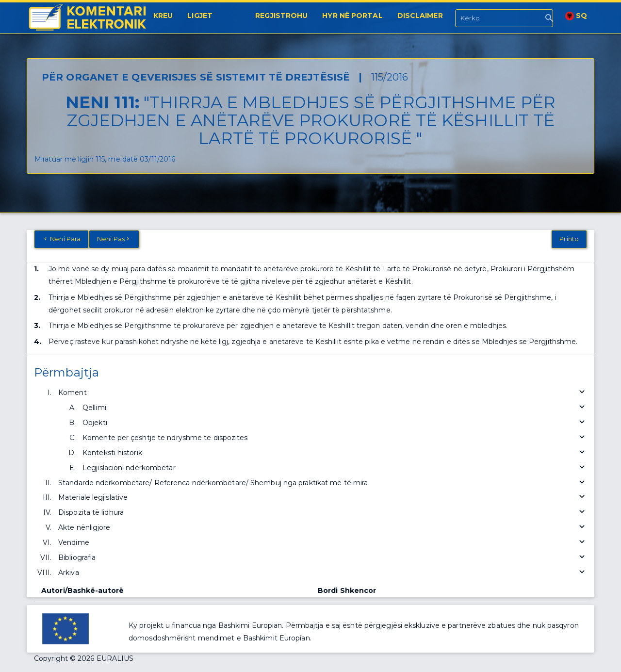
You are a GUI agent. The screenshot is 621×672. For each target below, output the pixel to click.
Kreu (163, 16)
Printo (569, 239)
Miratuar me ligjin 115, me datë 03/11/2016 (105, 159)
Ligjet (200, 16)
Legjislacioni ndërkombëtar (335, 468)
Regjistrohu (281, 16)
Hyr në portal (352, 16)
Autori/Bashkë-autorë (82, 590)
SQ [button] (576, 16)
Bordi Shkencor (347, 590)
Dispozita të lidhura (323, 513)
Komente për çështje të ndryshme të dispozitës (335, 438)
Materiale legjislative (323, 498)
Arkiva (323, 573)
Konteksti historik (335, 453)
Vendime (323, 543)
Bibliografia (323, 558)
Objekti (335, 423)
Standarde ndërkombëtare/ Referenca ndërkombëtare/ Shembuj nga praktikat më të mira (323, 483)
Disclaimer (420, 16)
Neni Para (61, 239)
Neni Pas (114, 239)
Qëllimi (335, 408)
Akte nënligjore (323, 528)
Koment (323, 393)
